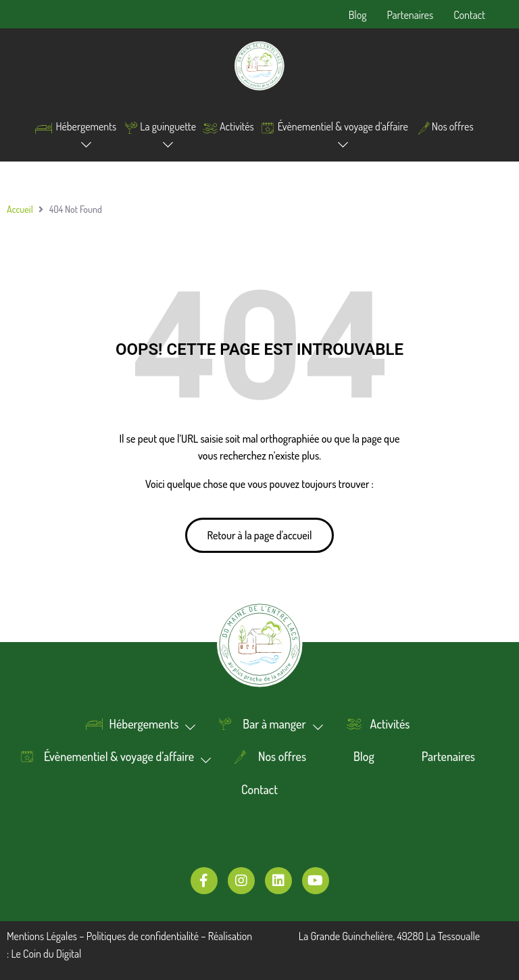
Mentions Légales (42, 936)
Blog (358, 15)
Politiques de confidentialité (143, 936)
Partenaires (410, 15)
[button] (260, 535)
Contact (469, 15)
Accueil (20, 209)
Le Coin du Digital (46, 954)
